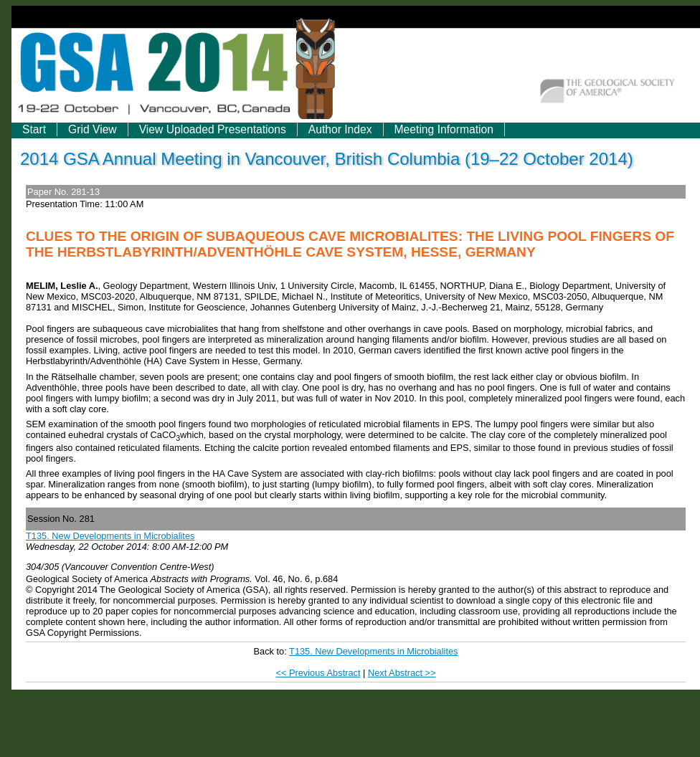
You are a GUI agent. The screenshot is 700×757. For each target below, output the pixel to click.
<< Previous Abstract (318, 673)
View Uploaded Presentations (213, 129)
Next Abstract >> (402, 673)
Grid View (93, 129)
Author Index (340, 129)
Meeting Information (444, 129)
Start (34, 129)
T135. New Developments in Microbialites (110, 536)
